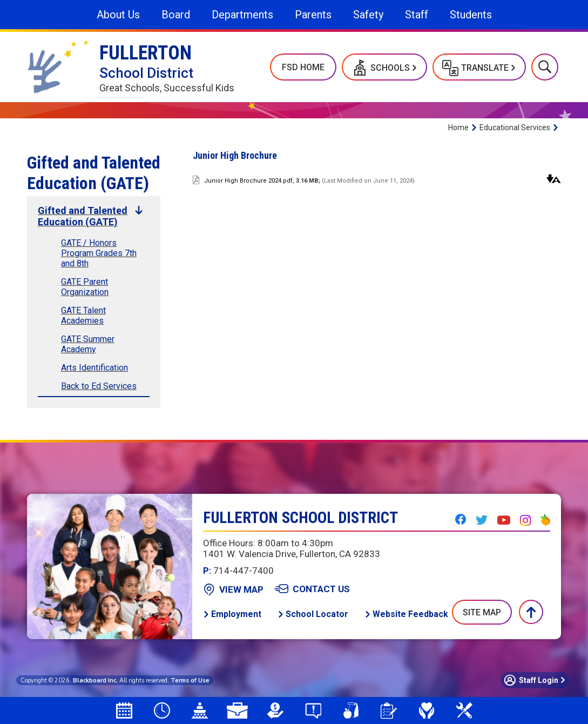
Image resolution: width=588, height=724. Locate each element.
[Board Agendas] (200, 710)
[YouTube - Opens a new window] (504, 520)
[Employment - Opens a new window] (232, 614)
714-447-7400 (238, 571)
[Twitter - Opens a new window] (482, 520)
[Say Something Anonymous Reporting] (313, 710)
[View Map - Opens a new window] (233, 589)
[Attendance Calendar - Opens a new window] (124, 710)
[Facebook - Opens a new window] (461, 519)
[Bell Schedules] (162, 710)
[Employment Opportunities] (238, 710)
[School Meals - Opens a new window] (351, 710)
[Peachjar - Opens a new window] (545, 520)
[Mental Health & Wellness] (427, 710)
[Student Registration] (389, 710)
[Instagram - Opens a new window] (525, 520)
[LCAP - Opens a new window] (275, 710)
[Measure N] (464, 710)
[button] (384, 67)
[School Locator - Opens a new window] (313, 614)
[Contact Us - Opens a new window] (312, 589)
